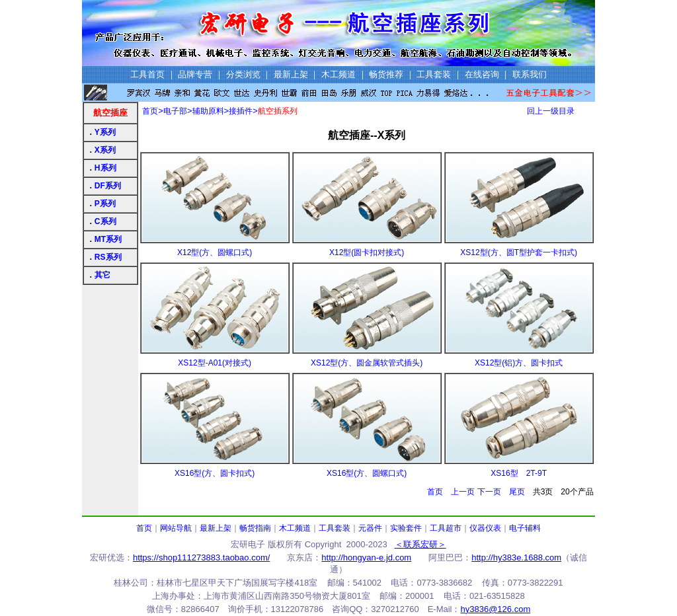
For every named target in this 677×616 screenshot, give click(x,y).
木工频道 (295, 528)
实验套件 (406, 528)
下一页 (489, 492)
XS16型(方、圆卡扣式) (215, 473)
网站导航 (176, 528)
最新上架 (216, 528)
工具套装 (335, 528)
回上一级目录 (551, 111)
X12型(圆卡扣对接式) (367, 252)
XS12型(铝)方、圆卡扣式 (519, 363)
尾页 (517, 492)
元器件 (370, 528)
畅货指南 (255, 528)
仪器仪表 (485, 528)
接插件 (241, 111)
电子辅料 (525, 528)
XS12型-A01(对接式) (215, 363)
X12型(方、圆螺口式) (215, 252)
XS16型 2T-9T (519, 473)
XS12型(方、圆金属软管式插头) (367, 363)
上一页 (463, 492)
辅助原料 (208, 111)
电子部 (175, 111)
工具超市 (446, 528)
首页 (150, 111)
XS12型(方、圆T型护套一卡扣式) (519, 252)
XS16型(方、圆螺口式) (367, 473)
